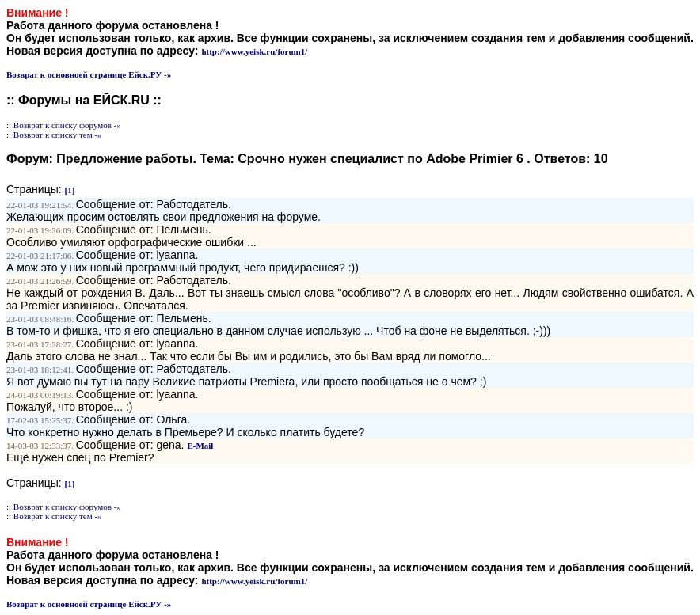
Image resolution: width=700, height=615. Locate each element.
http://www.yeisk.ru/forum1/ (254, 51)
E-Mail (200, 446)
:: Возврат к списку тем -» (54, 135)
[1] (70, 190)
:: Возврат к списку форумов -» (64, 125)
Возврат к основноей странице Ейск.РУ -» (89, 74)
